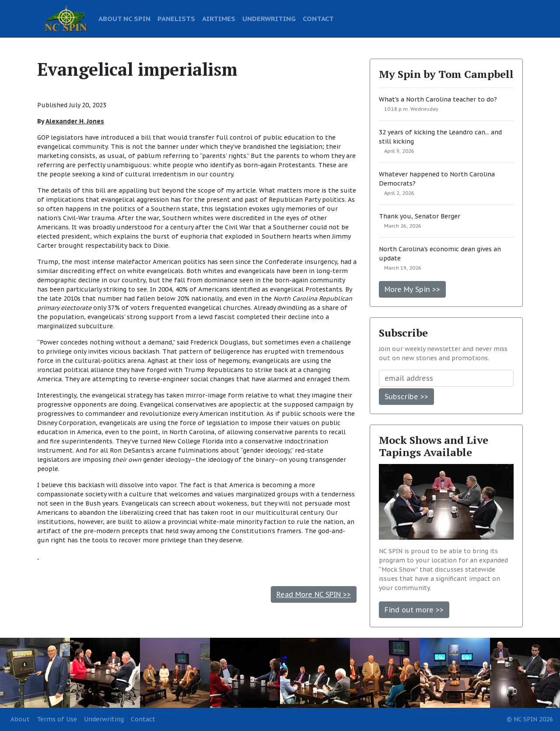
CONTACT (318, 18)
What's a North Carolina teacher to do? (438, 99)
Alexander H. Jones (75, 121)
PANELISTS (176, 18)
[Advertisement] (197, 557)
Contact (143, 719)
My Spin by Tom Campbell (446, 74)
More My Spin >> (412, 289)
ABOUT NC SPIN (124, 18)
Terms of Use (57, 719)
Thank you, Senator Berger (420, 216)
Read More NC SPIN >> (314, 594)
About (20, 719)
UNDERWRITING (269, 18)
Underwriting (104, 719)
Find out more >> (414, 610)
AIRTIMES (219, 18)
